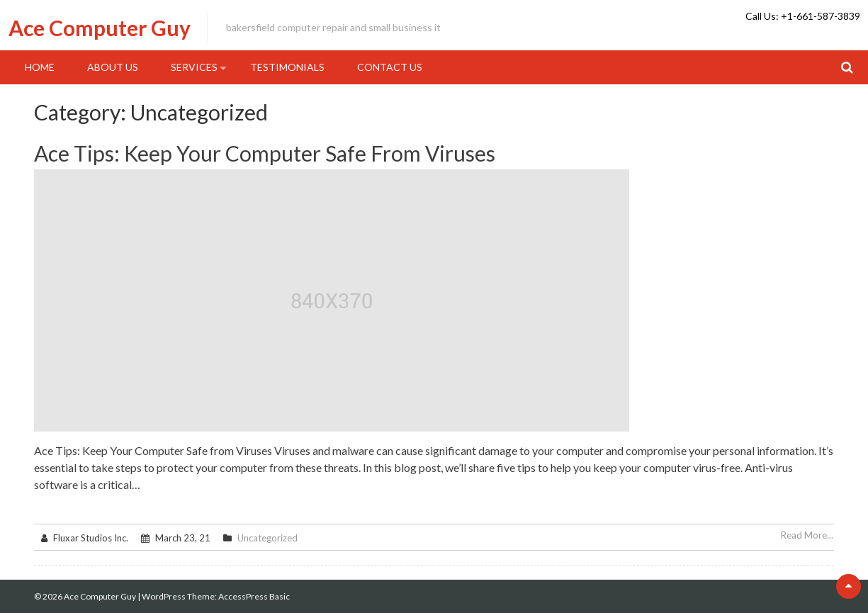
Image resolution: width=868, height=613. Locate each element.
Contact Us (390, 67)
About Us (113, 67)
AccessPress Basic (254, 596)
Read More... (807, 535)
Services (194, 67)
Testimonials (287, 67)
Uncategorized (267, 538)
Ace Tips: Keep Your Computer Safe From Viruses (265, 153)
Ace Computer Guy (100, 28)
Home (40, 67)
